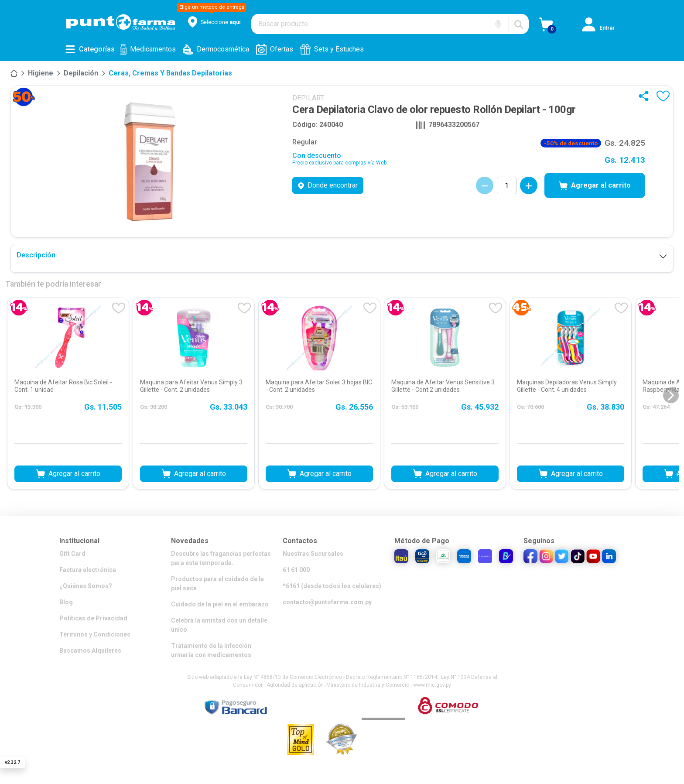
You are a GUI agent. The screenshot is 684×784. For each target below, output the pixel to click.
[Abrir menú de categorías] (90, 49)
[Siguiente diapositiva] (671, 395)
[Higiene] (41, 73)
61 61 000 (296, 570)
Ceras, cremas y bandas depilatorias (170, 73)
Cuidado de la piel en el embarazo (220, 604)
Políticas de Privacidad (93, 618)
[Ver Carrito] (561, 27)
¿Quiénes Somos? (86, 586)
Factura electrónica (88, 570)
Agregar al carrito (595, 186)
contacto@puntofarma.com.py (327, 602)
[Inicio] (14, 73)
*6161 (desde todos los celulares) (332, 586)
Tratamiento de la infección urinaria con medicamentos (211, 650)
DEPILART (308, 98)
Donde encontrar (328, 185)
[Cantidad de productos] (507, 185)
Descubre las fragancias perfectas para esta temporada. (221, 558)
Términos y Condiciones (95, 634)
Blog (66, 602)
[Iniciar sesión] (603, 27)
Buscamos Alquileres (90, 650)
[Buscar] (519, 24)
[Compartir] (646, 96)
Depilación (81, 73)
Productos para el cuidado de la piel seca (217, 584)
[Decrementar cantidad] (485, 185)
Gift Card (72, 554)
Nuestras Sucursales (313, 554)
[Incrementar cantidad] (529, 185)
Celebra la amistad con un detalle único (219, 625)
